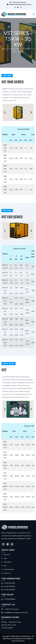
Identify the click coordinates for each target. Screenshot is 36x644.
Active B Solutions (18, 641)
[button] (5, 112)
